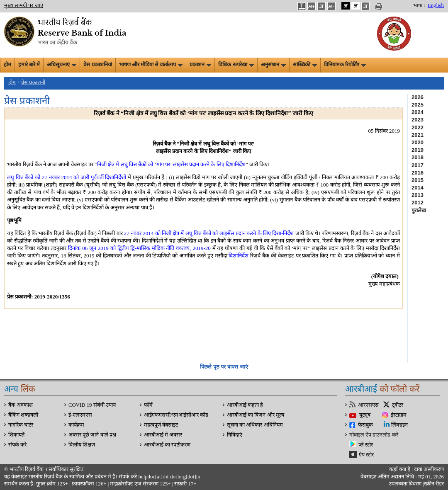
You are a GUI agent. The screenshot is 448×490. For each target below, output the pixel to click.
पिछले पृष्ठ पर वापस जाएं (224, 367)
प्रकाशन (200, 65)
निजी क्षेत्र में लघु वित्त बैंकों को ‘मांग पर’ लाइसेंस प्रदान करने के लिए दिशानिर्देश (171, 164)
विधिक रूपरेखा (236, 65)
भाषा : (419, 5)
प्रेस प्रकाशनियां (97, 65)
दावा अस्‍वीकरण (429, 469)
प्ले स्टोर (366, 445)
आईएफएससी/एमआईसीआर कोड (176, 415)
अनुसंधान (273, 65)
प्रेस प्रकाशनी (33, 82)
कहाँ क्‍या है (400, 469)
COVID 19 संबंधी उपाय (92, 405)
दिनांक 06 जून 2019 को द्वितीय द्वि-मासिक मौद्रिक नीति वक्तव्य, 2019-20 (139, 248)
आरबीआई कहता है (245, 405)
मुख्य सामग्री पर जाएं (24, 5)
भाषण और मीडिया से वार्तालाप (151, 65)
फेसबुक (365, 425)
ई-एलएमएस (80, 415)
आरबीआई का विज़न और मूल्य (256, 415)
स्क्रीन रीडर (434, 484)
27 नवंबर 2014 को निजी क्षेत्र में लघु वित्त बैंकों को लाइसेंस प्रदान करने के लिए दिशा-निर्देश (209, 233)
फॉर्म (148, 405)
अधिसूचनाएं (62, 65)
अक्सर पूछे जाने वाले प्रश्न (92, 435)
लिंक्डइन (399, 425)
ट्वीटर (398, 405)
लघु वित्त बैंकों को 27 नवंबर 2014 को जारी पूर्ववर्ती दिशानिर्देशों (67, 177)
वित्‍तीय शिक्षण (82, 445)
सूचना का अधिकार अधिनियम (255, 425)
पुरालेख (419, 210)
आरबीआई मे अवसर (163, 435)
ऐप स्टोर (366, 455)
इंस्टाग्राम (399, 415)
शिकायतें (16, 435)
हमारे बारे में (29, 65)
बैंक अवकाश (21, 405)
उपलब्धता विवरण (405, 484)
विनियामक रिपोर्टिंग (345, 65)
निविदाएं (235, 435)
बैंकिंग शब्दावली (23, 415)
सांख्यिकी (305, 65)
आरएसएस (368, 405)
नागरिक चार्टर (21, 425)
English (436, 5)
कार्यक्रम (76, 425)
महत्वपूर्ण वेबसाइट (161, 425)
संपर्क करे (17, 445)
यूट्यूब (365, 415)
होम (7, 65)
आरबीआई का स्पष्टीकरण (167, 445)
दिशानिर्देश (239, 256)
